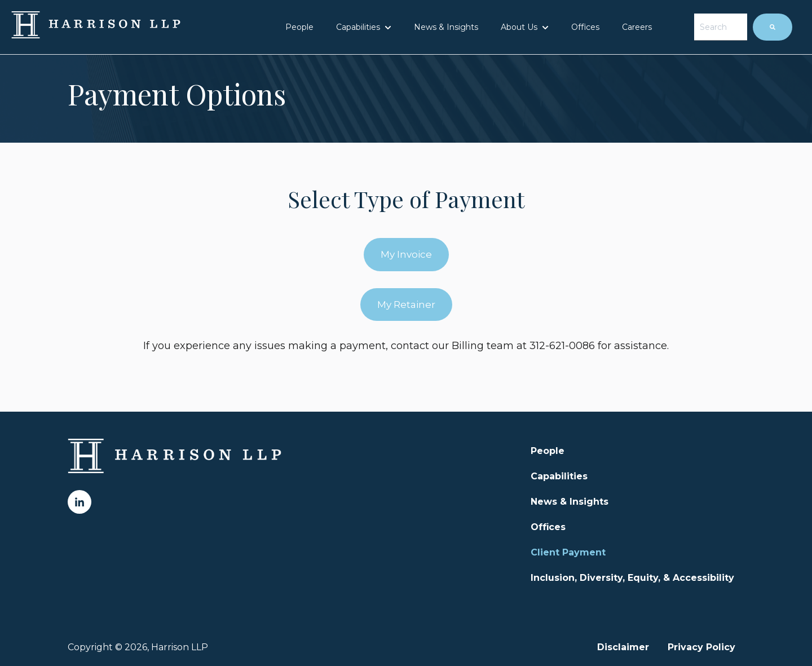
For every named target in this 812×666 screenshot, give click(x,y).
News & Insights (446, 27)
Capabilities (358, 27)
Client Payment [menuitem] (568, 552)
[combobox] (721, 27)
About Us (519, 27)
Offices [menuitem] (548, 527)
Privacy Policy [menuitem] (701, 647)
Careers (637, 27)
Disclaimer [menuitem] (623, 647)
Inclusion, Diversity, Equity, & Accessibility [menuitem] (632, 578)
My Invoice (406, 254)
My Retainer (406, 305)
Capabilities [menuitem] (559, 476)
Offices (585, 27)
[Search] (773, 27)
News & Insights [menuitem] (570, 502)
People (299, 27)
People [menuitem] (548, 451)
